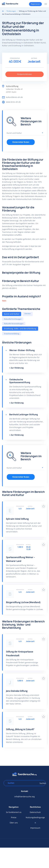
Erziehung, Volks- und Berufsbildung (20, 329)
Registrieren (35, 4)
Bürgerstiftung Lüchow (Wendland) (23, 602)
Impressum (35, 828)
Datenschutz (35, 812)
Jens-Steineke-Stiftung (17, 691)
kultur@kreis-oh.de (14, 97)
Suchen (42, 783)
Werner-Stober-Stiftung (22, 350)
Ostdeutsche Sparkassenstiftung (20, 381)
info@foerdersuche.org (24, 797)
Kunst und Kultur (12, 314)
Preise (14, 817)
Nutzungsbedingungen (35, 820)
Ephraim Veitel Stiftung (17, 519)
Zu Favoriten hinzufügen (43, 506)
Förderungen (11, 11)
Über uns (14, 823)
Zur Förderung (17, 368)
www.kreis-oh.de (13, 102)
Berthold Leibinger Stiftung (24, 414)
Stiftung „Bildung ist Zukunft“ (20, 729)
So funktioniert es (14, 812)
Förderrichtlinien (24, 74)
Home (3, 11)
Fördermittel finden (21, 142)
